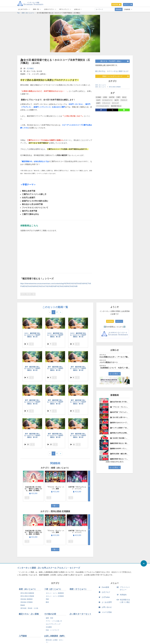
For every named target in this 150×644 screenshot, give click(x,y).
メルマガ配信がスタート (109, 363)
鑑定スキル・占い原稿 (29, 615)
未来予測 (112, 98)
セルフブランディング (53, 625)
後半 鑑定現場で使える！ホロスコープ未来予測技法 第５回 (55, 437)
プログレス (124, 101)
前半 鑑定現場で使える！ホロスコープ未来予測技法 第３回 (32, 403)
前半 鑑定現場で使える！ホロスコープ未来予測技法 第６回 (78, 437)
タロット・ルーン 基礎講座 (55, 594)
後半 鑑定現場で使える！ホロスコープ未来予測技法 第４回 (78, 403)
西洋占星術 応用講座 (115, 88)
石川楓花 (30, 69)
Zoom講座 (104, 588)
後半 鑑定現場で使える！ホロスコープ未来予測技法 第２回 (55, 370)
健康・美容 (49, 619)
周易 (47, 600)
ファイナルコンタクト (103, 107)
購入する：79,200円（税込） (115, 62)
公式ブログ (105, 593)
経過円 (98, 104)
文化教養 (49, 628)
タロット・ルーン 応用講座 (55, 597)
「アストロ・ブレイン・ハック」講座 (55, 489)
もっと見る (115, 375)
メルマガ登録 (106, 613)
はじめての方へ (24, 9)
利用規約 (122, 596)
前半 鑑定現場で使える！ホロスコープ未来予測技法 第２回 (32, 370)
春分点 (124, 98)
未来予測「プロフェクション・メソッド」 (77, 489)
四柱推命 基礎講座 (27, 600)
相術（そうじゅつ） (78, 590)
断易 (47, 603)
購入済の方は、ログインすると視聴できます (112, 72)
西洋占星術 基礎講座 (27, 594)
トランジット (106, 104)
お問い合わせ (106, 608)
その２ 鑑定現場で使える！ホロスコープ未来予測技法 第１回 (55, 336)
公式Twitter (105, 598)
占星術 (105, 98)
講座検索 (119, 9)
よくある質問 (106, 603)
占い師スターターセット (80, 615)
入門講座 (23, 637)
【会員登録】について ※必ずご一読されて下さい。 (119, 369)
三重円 (118, 98)
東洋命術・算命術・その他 (29, 609)
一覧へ (55, 507)
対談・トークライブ (52, 631)
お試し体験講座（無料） (55, 637)
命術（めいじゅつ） (28, 14)
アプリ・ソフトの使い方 (54, 622)
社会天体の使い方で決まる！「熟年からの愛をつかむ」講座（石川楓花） (33, 490)
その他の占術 (50, 615)
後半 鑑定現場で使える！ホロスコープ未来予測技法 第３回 (78, 370)
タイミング (115, 104)
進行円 (117, 101)
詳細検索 (128, 9)
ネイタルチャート (107, 101)
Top (18, 14)
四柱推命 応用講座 (27, 603)
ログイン (128, 4)
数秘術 (23, 606)
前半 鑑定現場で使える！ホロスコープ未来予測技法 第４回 (55, 403)
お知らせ (78, 9)
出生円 (98, 101)
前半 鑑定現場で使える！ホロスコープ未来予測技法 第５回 (32, 437)
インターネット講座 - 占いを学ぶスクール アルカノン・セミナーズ (49, 569)
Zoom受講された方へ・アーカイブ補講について (118, 358)
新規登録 (116, 4)
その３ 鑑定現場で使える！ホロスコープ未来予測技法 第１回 (78, 336)
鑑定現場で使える (116, 107)
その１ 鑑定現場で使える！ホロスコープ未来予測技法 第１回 (32, 336)
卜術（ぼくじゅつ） (53, 590)
